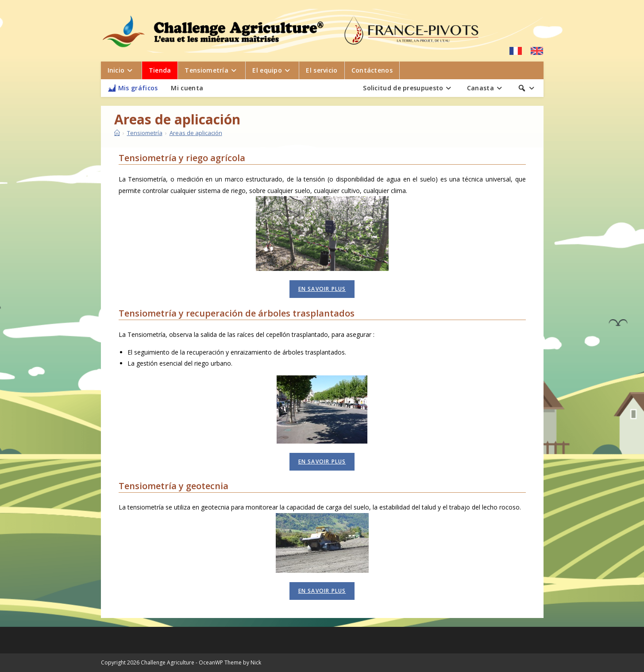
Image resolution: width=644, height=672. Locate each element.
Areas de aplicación (196, 133)
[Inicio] (117, 133)
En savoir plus (322, 289)
